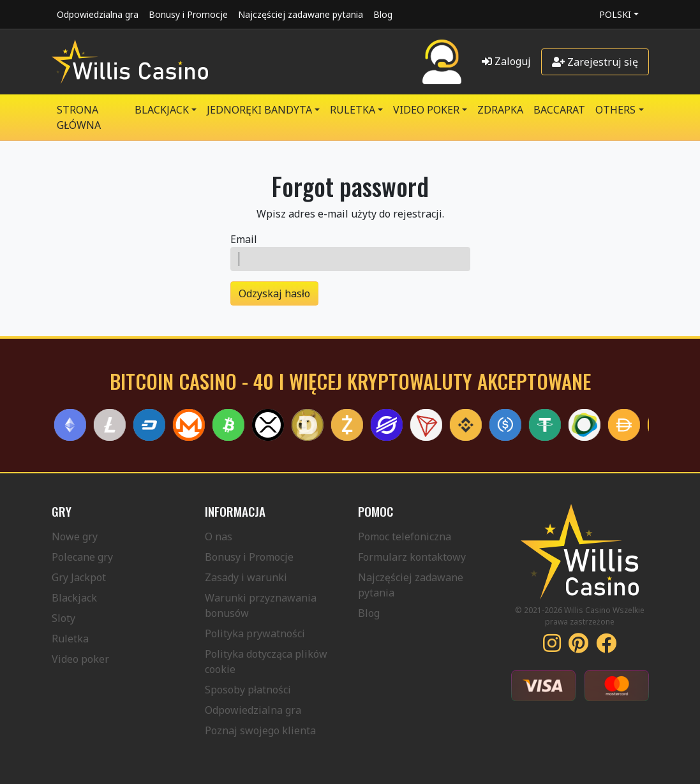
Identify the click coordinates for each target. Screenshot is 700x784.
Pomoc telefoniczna (405, 536)
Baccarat (559, 110)
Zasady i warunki (246, 577)
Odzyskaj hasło (274, 293)
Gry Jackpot (79, 577)
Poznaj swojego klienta (260, 730)
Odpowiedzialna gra (98, 14)
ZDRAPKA (500, 110)
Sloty (63, 618)
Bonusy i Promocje (188, 14)
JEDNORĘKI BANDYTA (259, 110)
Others (615, 110)
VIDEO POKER (426, 110)
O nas (219, 536)
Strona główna (79, 117)
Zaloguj (506, 61)
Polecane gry (82, 557)
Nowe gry (75, 536)
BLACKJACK (162, 110)
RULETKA (353, 110)
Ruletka (70, 639)
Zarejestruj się (595, 62)
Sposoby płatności (248, 690)
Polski (615, 14)
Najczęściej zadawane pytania (301, 14)
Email (244, 239)
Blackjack (74, 598)
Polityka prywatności (255, 633)
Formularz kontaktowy (412, 557)
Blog (383, 14)
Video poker (80, 659)
